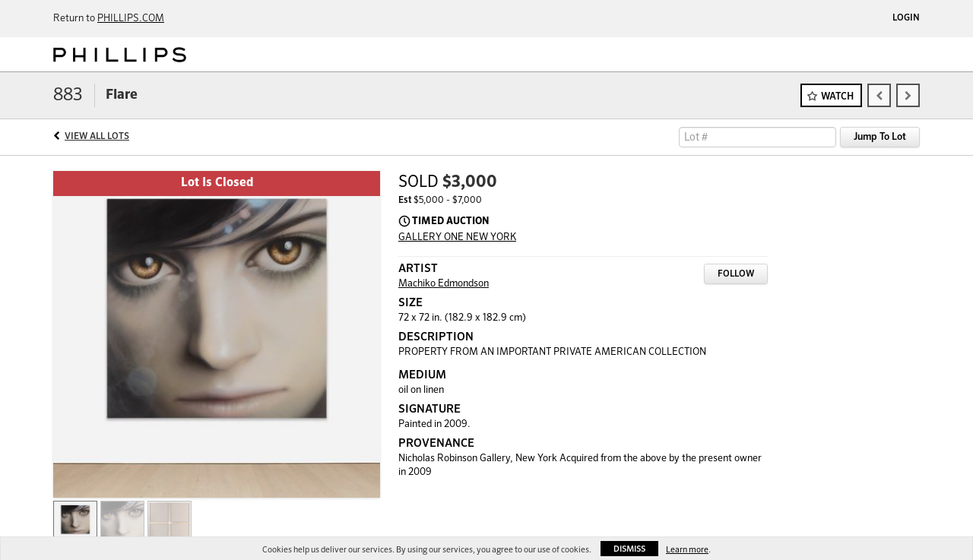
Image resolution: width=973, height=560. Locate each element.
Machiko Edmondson (444, 284)
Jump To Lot (880, 137)
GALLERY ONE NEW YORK (457, 237)
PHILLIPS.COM (131, 19)
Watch (837, 97)
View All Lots (97, 137)
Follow (736, 274)
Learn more (687, 550)
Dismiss (629, 549)
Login (906, 18)
